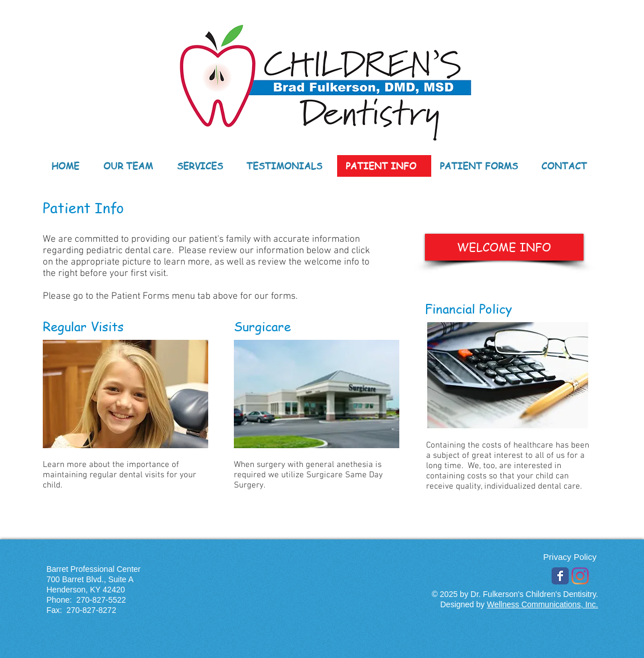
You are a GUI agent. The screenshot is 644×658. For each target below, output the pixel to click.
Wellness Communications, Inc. (542, 604)
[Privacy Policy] (570, 557)
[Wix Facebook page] (560, 576)
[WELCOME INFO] (504, 247)
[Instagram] (580, 576)
